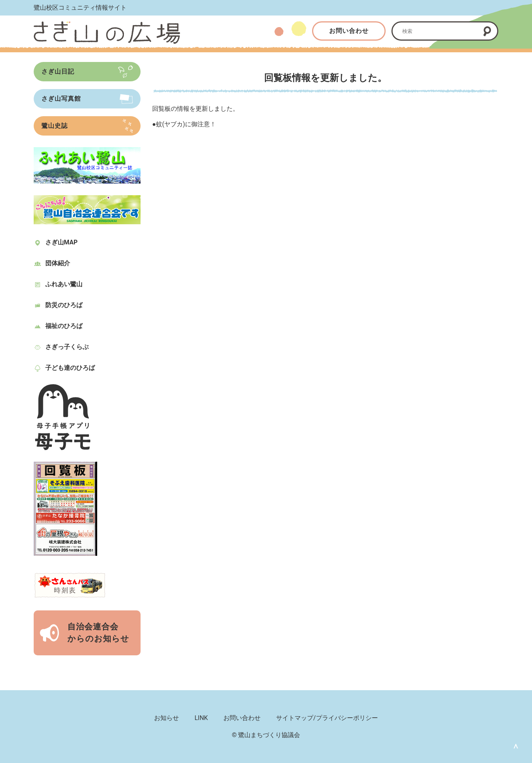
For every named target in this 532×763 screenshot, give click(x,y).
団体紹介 (58, 263)
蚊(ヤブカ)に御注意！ (186, 124)
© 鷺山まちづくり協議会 (266, 735)
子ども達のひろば (70, 368)
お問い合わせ (349, 31)
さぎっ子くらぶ (67, 347)
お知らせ (166, 718)
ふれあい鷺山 (64, 284)
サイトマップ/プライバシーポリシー (327, 718)
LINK (201, 718)
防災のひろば (64, 305)
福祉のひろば (64, 326)
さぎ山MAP (61, 242)
